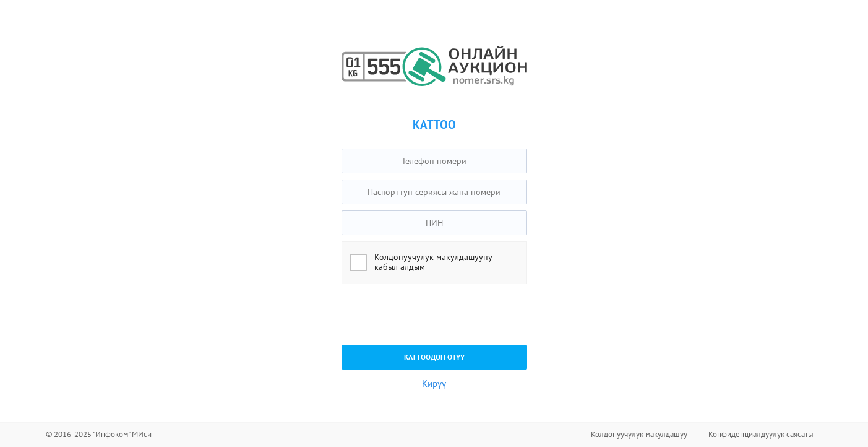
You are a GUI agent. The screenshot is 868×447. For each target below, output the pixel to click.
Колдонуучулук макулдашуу (639, 434)
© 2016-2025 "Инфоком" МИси (99, 434)
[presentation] (436, 315)
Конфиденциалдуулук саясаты (761, 434)
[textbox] (434, 161)
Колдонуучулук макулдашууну (433, 257)
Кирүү (434, 384)
